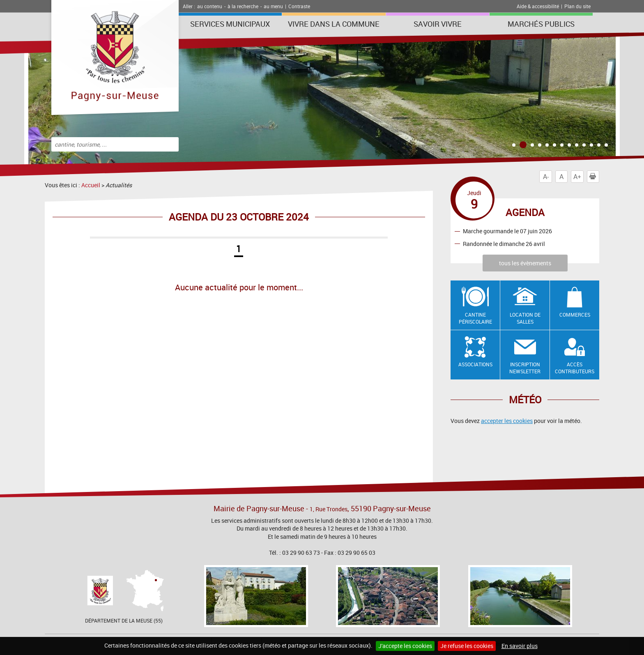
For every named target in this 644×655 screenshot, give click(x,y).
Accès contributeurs (575, 368)
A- (546, 177)
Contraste (299, 6)
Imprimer (594, 177)
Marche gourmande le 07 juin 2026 (507, 231)
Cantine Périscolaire (475, 318)
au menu (273, 6)
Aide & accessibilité (538, 6)
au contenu (210, 6)
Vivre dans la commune (334, 24)
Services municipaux (230, 24)
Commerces (575, 315)
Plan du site (577, 6)
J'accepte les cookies (405, 646)
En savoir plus (520, 646)
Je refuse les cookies (467, 646)
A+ (577, 177)
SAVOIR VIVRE (438, 24)
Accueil (91, 185)
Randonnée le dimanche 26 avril (504, 244)
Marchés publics (541, 24)
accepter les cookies (507, 421)
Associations (475, 364)
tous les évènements (525, 263)
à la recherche (243, 6)
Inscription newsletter (525, 368)
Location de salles (525, 318)
